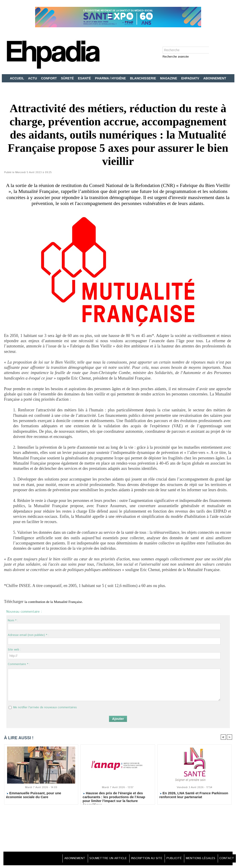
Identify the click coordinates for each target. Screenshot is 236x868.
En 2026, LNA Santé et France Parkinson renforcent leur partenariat (194, 795)
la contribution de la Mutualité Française (58, 602)
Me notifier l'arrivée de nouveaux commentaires (45, 707)
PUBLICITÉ (169, 859)
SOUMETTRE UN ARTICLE (98, 859)
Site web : (14, 650)
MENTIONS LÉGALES (198, 859)
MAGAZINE (169, 78)
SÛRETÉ (68, 78)
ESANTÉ (85, 78)
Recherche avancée (176, 57)
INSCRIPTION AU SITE (139, 859)
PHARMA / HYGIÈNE (111, 78)
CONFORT (49, 78)
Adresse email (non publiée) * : (28, 635)
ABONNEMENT (215, 78)
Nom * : (13, 621)
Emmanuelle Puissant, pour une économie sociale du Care (34, 795)
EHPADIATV (191, 78)
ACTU (33, 78)
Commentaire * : (19, 664)
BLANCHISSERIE (143, 78)
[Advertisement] (118, 831)
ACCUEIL (17, 78)
